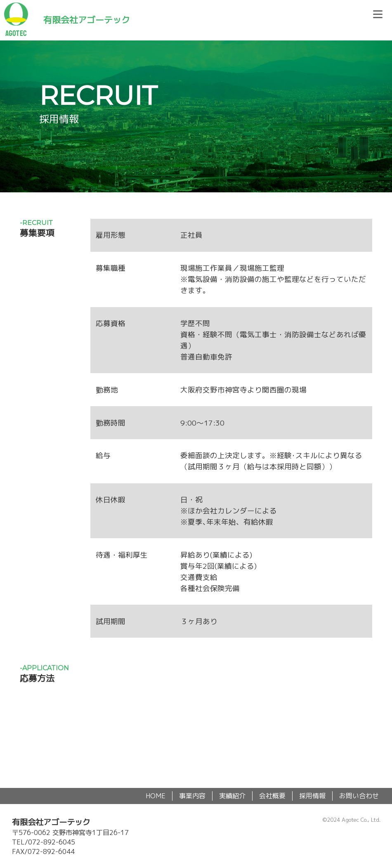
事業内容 (192, 796)
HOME (156, 796)
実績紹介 (232, 796)
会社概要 (272, 796)
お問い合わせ (359, 796)
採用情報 (312, 796)
